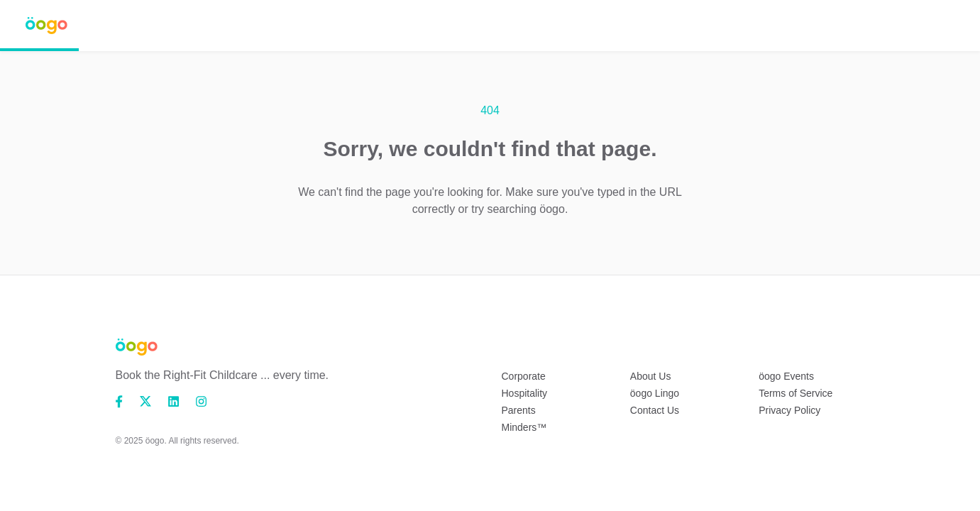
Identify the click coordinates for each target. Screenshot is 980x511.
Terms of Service (795, 393)
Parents (519, 410)
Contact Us (655, 410)
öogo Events (786, 376)
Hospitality (525, 393)
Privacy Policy (789, 410)
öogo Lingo (655, 393)
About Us (651, 376)
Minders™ (524, 427)
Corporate (524, 376)
